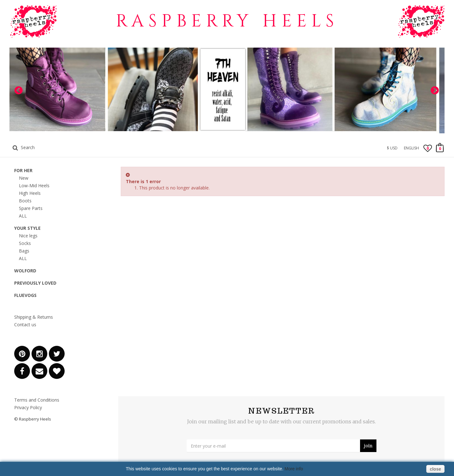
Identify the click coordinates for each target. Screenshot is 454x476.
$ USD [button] (392, 148)
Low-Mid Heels (34, 186)
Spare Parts (31, 208)
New (24, 178)
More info (294, 469)
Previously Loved (35, 283)
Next (435, 90)
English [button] (411, 148)
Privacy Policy (28, 407)
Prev (19, 90)
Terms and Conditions (37, 400)
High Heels (30, 193)
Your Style (27, 228)
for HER (23, 170)
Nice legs (28, 236)
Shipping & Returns (34, 317)
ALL (23, 216)
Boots (25, 201)
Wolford (25, 271)
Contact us (25, 325)
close (435, 469)
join (368, 446)
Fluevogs (25, 295)
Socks (25, 243)
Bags (24, 251)
